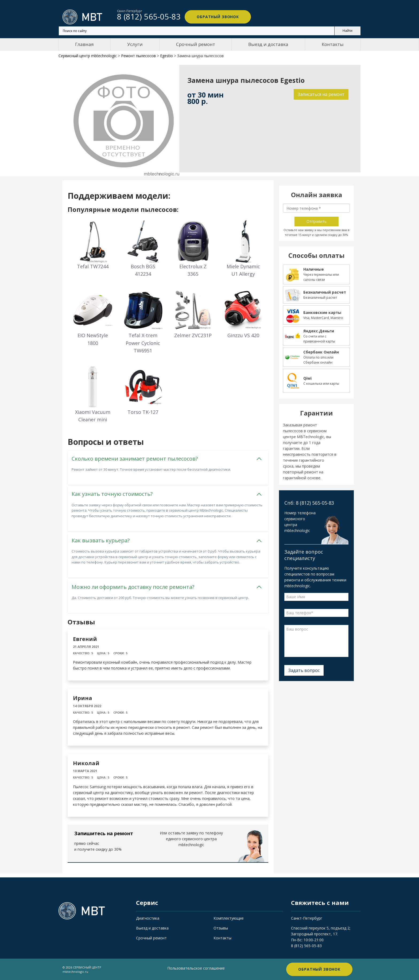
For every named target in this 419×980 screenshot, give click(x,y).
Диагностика (148, 918)
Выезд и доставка (268, 44)
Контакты (333, 44)
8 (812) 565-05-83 (306, 946)
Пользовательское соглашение (196, 968)
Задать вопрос (304, 670)
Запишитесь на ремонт (104, 833)
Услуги (135, 44)
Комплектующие (229, 918)
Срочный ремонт (196, 44)
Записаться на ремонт (321, 94)
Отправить (317, 221)
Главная (84, 44)
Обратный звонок (218, 17)
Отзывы (221, 928)
